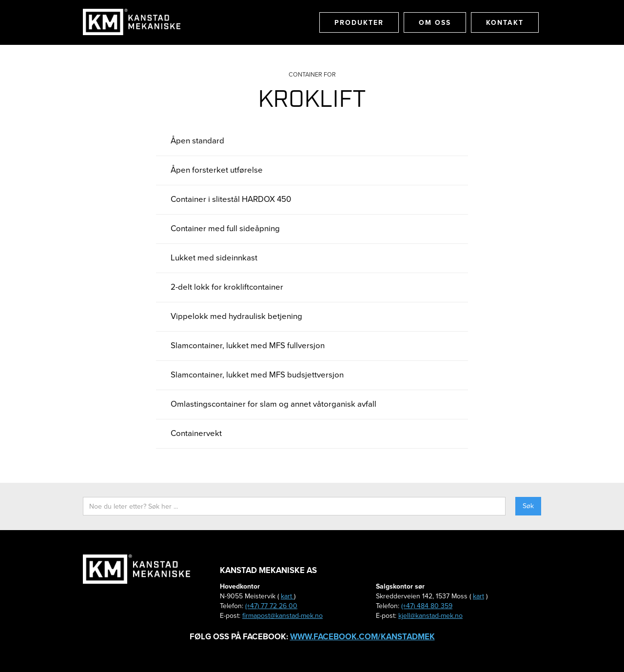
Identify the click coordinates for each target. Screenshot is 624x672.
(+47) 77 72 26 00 (271, 606)
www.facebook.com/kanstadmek (362, 636)
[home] (132, 22)
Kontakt (505, 22)
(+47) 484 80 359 (427, 606)
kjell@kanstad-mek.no (430, 616)
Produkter (359, 22)
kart (287, 596)
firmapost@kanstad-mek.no (283, 616)
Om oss (435, 22)
